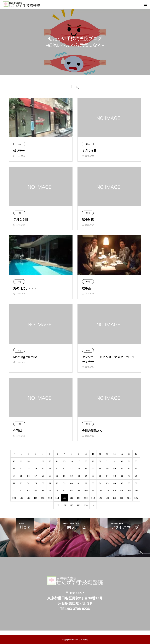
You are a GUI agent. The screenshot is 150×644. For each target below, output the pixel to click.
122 (114, 498)
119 (93, 498)
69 (122, 476)
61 (64, 476)
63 (79, 476)
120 (100, 498)
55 (21, 476)
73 (21, 483)
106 (129, 491)
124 (129, 498)
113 (50, 498)
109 (21, 498)
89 (136, 483)
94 (43, 491)
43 (64, 469)
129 (79, 505)
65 (93, 476)
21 (36, 461)
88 (129, 483)
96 (57, 491)
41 (50, 469)
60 (57, 476)
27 (79, 461)
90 (14, 491)
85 (107, 483)
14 (115, 454)
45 (79, 469)
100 (86, 491)
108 (14, 498)
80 (71, 483)
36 (14, 469)
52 (129, 469)
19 (21, 461)
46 (86, 469)
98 (71, 491)
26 (71, 461)
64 (86, 476)
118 (86, 498)
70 (129, 476)
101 (93, 491)
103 (107, 491)
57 (36, 476)
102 (100, 491)
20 (28, 461)
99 (79, 491)
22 (43, 461)
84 (100, 483)
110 (28, 498)
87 (122, 483)
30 (100, 461)
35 (136, 461)
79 (64, 483)
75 (36, 483)
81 (79, 483)
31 (107, 461)
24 (57, 461)
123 (122, 498)
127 (64, 505)
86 (115, 483)
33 (122, 461)
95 (50, 491)
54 (14, 476)
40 (43, 469)
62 (71, 476)
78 (57, 483)
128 (71, 505)
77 (50, 483)
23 (50, 461)
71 (136, 476)
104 (114, 491)
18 (14, 461)
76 (43, 483)
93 (36, 491)
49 (107, 469)
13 (107, 454)
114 (57, 498)
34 (129, 461)
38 (28, 469)
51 (122, 469)
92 (28, 491)
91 (21, 491)
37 (21, 469)
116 (71, 498)
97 (64, 491)
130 (86, 505)
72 (14, 483)
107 (136, 491)
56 (28, 476)
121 (107, 498)
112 (43, 498)
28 (86, 461)
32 (115, 461)
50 (115, 469)
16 (129, 454)
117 (79, 498)
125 (136, 498)
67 (107, 476)
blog (19, 144)
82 (86, 483)
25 (64, 461)
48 (100, 469)
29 (93, 461)
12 (100, 454)
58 (43, 476)
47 (93, 469)
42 (57, 469)
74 (28, 483)
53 (136, 469)
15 (122, 454)
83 (93, 483)
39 (36, 469)
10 (86, 454)
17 (136, 454)
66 (100, 476)
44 (71, 469)
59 (50, 476)
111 (36, 498)
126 (57, 505)
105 (122, 491)
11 (93, 454)
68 (115, 476)
